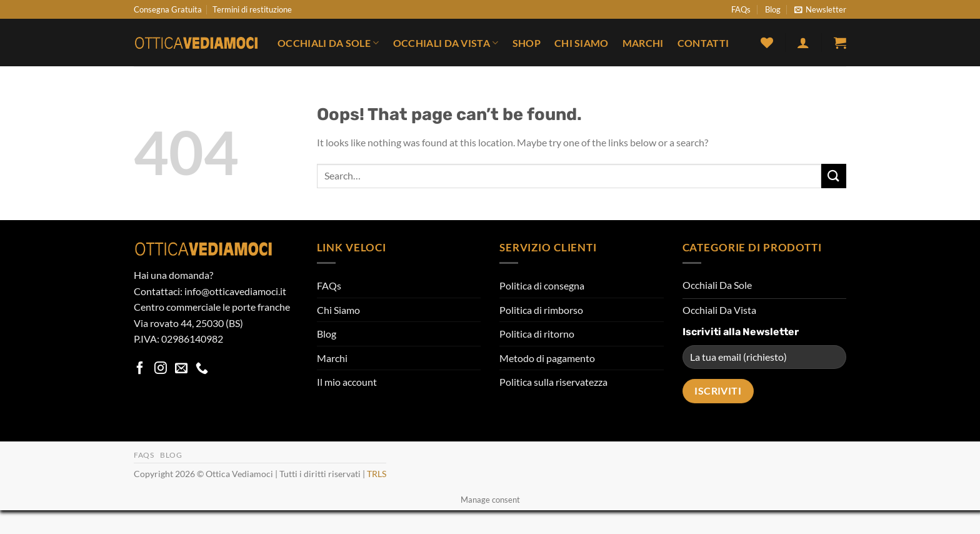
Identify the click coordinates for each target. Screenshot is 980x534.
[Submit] (834, 176)
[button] (820, 9)
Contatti (703, 43)
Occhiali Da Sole (328, 43)
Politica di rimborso (541, 310)
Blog (773, 9)
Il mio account (347, 382)
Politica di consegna (542, 285)
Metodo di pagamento (547, 358)
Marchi (643, 43)
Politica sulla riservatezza (553, 382)
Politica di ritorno (537, 334)
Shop (527, 43)
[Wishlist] (767, 43)
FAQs (741, 9)
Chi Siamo (582, 43)
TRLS (377, 474)
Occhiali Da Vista (446, 43)
